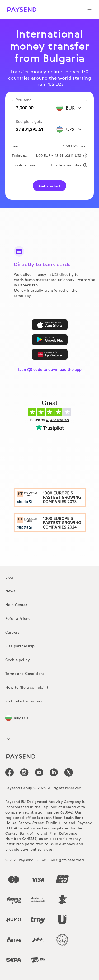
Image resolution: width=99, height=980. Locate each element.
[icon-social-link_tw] (69, 772)
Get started (49, 186)
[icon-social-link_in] (24, 772)
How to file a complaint (27, 687)
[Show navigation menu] (89, 10)
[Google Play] (50, 340)
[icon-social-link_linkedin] (54, 772)
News (10, 591)
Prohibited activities (24, 701)
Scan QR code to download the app (50, 369)
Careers (12, 632)
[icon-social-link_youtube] (39, 772)
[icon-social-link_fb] (10, 772)
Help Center (16, 605)
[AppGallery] (50, 354)
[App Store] (50, 325)
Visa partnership (20, 646)
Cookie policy (18, 660)
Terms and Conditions (25, 673)
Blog (9, 577)
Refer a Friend (18, 618)
